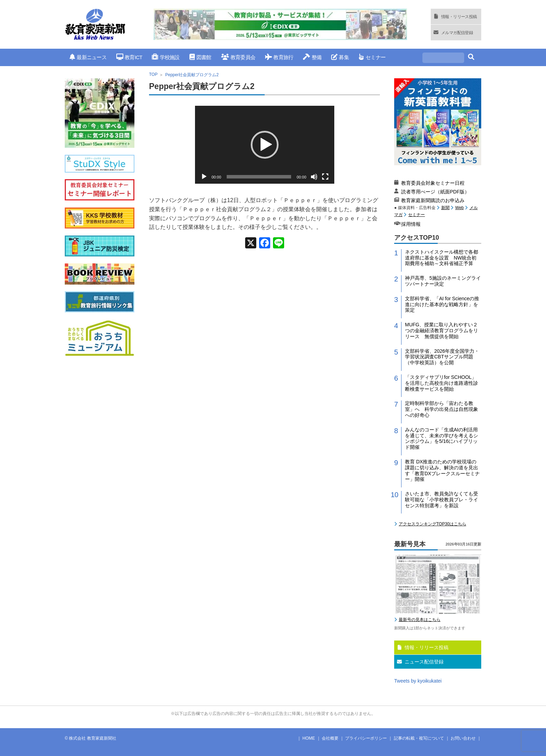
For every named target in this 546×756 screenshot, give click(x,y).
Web (459, 208)
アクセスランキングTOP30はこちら (432, 524)
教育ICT (129, 57)
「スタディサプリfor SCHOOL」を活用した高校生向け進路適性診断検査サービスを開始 (442, 383)
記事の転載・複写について (419, 738)
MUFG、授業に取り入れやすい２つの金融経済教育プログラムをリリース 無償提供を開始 (442, 331)
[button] (265, 145)
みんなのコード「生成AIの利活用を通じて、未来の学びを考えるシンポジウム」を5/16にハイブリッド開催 (442, 438)
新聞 (445, 208)
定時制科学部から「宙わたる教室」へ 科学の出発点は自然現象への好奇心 (442, 409)
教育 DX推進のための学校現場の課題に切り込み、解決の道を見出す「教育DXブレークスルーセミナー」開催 (442, 470)
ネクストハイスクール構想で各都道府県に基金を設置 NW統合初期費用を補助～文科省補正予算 (442, 258)
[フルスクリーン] (325, 177)
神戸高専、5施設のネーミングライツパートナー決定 (443, 281)
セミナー (372, 57)
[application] (265, 145)
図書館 (200, 57)
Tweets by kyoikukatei (418, 681)
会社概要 (330, 738)
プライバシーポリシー (366, 738)
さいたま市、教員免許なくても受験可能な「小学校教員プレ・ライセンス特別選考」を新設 (442, 500)
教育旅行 (279, 57)
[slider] (259, 177)
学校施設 (166, 57)
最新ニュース (88, 57)
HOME (309, 738)
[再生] (204, 177)
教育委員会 (238, 57)
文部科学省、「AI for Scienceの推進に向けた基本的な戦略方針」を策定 (442, 304)
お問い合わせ (463, 738)
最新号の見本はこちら (420, 620)
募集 (340, 57)
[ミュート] (314, 177)
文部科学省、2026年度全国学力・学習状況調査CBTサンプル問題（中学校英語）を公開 (442, 357)
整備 (312, 57)
